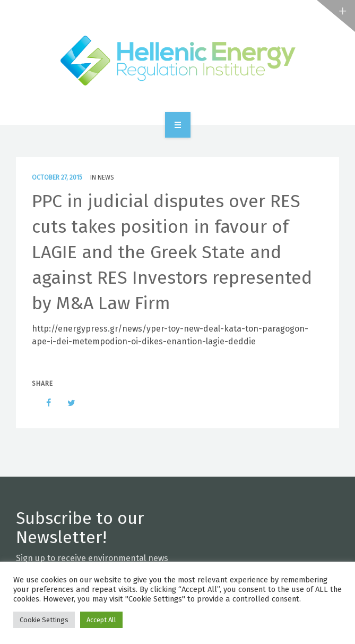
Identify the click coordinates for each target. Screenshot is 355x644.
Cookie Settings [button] (44, 620)
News (106, 177)
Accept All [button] (101, 620)
